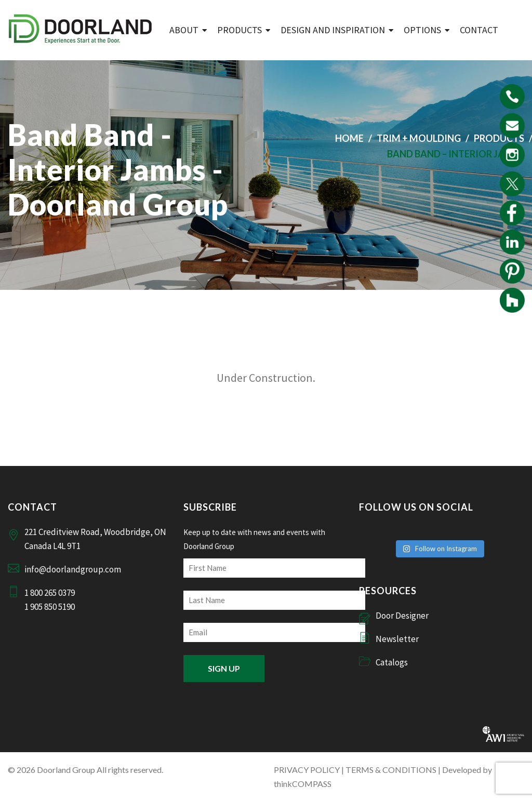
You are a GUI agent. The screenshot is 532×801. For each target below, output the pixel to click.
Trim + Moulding (419, 138)
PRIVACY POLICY (307, 770)
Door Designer (402, 616)
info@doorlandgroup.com (73, 569)
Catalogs (392, 662)
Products (240, 30)
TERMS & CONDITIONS (391, 770)
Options (422, 30)
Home (349, 138)
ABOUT (184, 30)
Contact (479, 30)
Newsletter (397, 639)
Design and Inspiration (333, 30)
